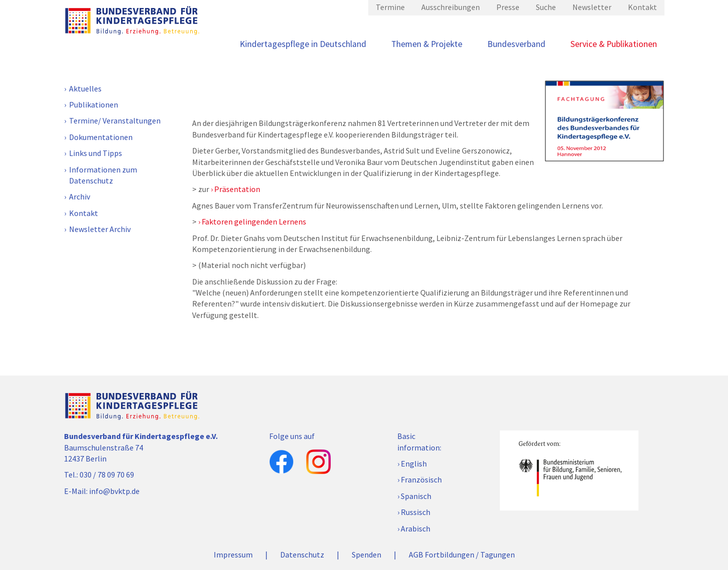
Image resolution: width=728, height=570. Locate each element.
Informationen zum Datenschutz (103, 175)
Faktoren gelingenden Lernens (254, 221)
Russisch (416, 512)
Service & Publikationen (614, 44)
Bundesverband (516, 44)
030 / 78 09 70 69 (107, 474)
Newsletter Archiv (100, 229)
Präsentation (237, 189)
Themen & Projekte (427, 44)
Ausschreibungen (451, 7)
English (414, 463)
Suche (546, 7)
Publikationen (94, 104)
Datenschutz (302, 554)
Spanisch (416, 496)
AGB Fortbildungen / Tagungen (462, 554)
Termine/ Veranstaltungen (115, 120)
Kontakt (642, 7)
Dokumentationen (101, 137)
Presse (508, 7)
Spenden (367, 554)
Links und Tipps (96, 153)
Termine (390, 7)
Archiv (80, 196)
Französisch (421, 479)
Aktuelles (85, 88)
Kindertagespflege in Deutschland (303, 44)
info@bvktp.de (114, 491)
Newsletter (592, 7)
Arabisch (416, 528)
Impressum (233, 554)
